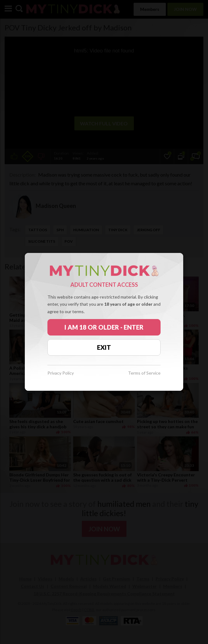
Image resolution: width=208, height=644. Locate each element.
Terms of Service (144, 373)
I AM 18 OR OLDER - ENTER (104, 327)
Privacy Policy (61, 373)
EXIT (104, 347)
